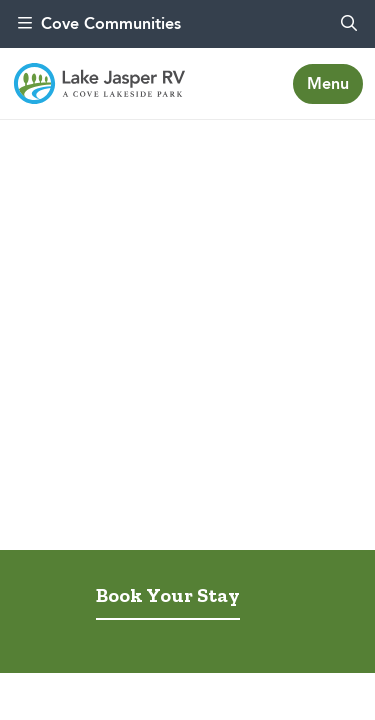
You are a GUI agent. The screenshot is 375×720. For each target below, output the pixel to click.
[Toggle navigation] (328, 84)
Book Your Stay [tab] (168, 595)
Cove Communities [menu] (99, 23)
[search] (349, 24)
